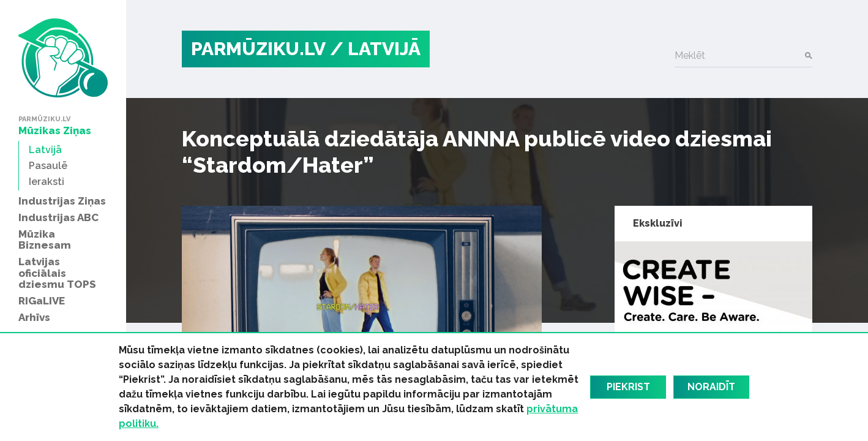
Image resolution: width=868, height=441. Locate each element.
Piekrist (628, 387)
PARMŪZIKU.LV (258, 49)
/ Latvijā (375, 49)
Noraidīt (711, 387)
